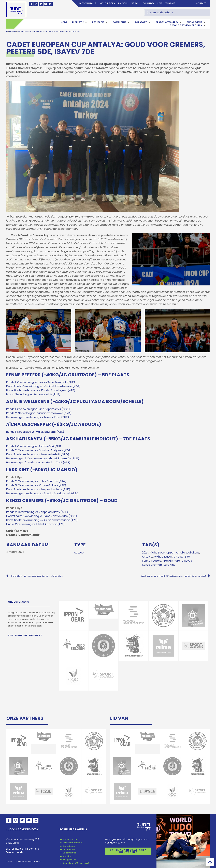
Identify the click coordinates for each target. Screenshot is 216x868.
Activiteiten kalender (73, 843)
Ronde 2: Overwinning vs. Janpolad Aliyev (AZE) (37, 512)
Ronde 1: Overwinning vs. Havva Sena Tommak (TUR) (41, 382)
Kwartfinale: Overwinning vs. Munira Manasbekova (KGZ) (43, 386)
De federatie (69, 849)
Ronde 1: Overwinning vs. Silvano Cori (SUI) (34, 446)
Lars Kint (169, 565)
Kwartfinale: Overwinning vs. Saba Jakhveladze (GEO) (41, 516)
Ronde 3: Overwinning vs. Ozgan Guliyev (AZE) (36, 485)
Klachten (67, 856)
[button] (80, 22)
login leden (148, 3)
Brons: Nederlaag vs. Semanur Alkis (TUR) (33, 394)
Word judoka (107, 3)
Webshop (170, 3)
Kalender (123, 3)
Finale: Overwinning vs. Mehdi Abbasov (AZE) (35, 524)
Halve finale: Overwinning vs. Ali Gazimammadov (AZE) (42, 520)
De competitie (69, 853)
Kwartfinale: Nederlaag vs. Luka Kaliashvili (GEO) (38, 454)
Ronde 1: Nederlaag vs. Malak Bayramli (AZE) (35, 432)
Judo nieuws (69, 846)
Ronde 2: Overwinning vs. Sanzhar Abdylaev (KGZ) (39, 450)
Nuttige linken (69, 860)
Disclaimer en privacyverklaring (19, 862)
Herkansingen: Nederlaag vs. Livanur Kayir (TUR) (38, 417)
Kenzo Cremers (152, 565)
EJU (187, 557)
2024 (145, 553)
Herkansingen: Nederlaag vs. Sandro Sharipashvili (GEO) (43, 493)
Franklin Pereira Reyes (177, 561)
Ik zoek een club (88, 3)
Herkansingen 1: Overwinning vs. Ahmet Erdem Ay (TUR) (43, 458)
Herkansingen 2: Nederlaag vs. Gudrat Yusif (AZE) (38, 462)
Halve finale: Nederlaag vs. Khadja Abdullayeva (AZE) (41, 390)
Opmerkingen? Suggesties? (76, 863)
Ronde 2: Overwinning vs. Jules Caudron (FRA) (36, 481)
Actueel (79, 553)
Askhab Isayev (163, 557)
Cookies (37, 862)
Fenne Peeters (152, 561)
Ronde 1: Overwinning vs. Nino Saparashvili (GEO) (38, 409)
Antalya (147, 557)
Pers (160, 3)
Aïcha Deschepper (162, 553)
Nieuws (135, 3)
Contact (201, 3)
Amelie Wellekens (188, 553)
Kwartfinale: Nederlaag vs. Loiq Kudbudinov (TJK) (38, 489)
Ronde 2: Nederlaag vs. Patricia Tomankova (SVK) (39, 413)
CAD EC (179, 557)
